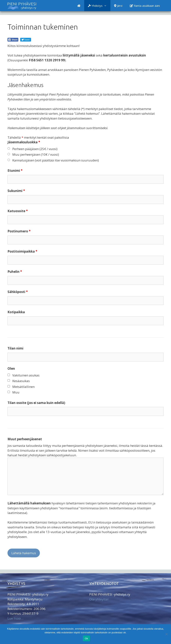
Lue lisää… (15, 618)
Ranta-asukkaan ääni (145, 6)
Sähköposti (18, 292)
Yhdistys (99, 6)
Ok (86, 638)
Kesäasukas (21, 381)
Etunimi (15, 171)
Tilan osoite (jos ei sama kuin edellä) (36, 403)
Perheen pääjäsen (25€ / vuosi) (35, 149)
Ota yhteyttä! (99, 599)
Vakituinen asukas (26, 375)
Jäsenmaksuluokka (24, 142)
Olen (11, 368)
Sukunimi (16, 191)
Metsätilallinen (23, 387)
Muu (16, 392)
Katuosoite (18, 211)
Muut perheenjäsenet (25, 439)
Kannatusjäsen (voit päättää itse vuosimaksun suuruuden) (56, 160)
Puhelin (15, 272)
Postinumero (19, 231)
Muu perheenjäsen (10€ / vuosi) (36, 154)
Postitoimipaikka (22, 251)
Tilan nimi (15, 348)
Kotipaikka (16, 312)
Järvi (118, 6)
